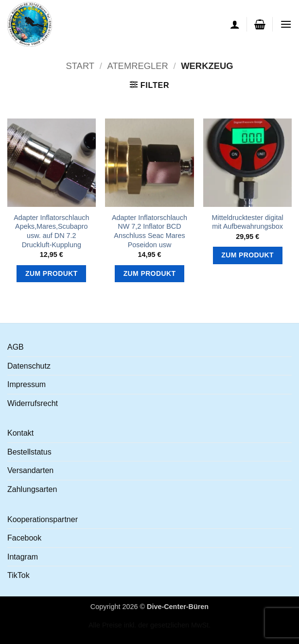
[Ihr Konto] (235, 24)
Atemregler (137, 66)
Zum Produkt (52, 273)
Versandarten (30, 470)
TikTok (18, 575)
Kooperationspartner (43, 519)
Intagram (23, 557)
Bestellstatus (29, 452)
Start (80, 66)
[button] (260, 24)
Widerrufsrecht (33, 403)
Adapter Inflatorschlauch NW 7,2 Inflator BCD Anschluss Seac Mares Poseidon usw (149, 231)
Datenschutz (29, 366)
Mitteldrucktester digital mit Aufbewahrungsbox (248, 222)
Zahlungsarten (32, 489)
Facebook (24, 538)
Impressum (26, 384)
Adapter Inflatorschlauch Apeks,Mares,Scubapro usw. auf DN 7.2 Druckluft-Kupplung (51, 231)
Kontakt (20, 433)
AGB (16, 347)
